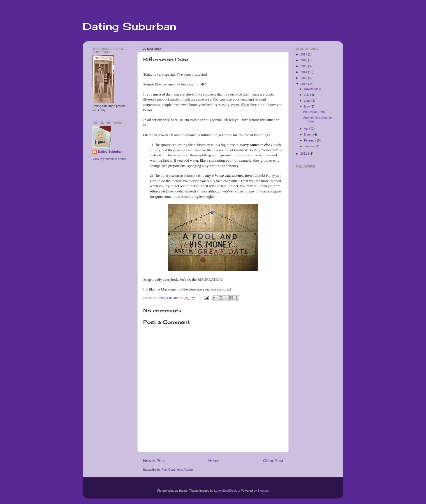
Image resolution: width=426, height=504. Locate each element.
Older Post (273, 460)
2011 (304, 154)
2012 (304, 84)
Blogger (263, 491)
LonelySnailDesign (227, 491)
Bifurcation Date (314, 112)
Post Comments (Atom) (177, 470)
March (309, 134)
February (311, 140)
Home (214, 460)
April (308, 129)
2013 (304, 78)
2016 (304, 60)
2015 (304, 66)
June (308, 101)
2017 (304, 54)
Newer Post (154, 460)
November (312, 89)
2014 (304, 72)
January (310, 146)
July (307, 95)
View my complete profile (109, 159)
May (307, 106)
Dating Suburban (129, 26)
